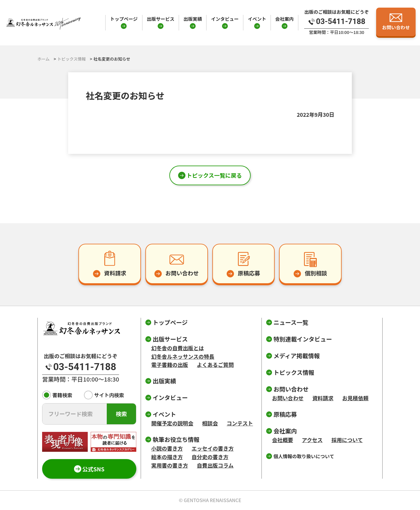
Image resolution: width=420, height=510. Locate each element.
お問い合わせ (288, 398)
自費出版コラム (215, 465)
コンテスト (240, 423)
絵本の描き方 (167, 457)
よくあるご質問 (215, 365)
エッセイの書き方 (213, 448)
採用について (347, 440)
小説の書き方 (167, 448)
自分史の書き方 (210, 457)
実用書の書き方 (170, 465)
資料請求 (323, 398)
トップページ (124, 19)
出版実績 (193, 19)
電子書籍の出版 (170, 365)
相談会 (210, 423)
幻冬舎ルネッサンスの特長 (183, 356)
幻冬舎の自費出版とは (178, 348)
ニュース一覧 (291, 322)
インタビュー (225, 19)
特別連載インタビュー (303, 339)
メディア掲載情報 (297, 356)
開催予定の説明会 (172, 423)
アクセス (312, 440)
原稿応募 (285, 414)
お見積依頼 (355, 398)
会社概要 (283, 440)
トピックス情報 (294, 372)
